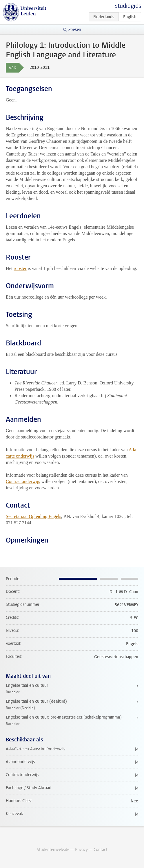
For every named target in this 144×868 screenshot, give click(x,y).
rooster (20, 268)
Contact (101, 850)
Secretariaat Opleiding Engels (33, 516)
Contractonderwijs (23, 481)
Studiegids (128, 6)
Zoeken (75, 30)
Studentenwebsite (53, 850)
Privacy (81, 850)
